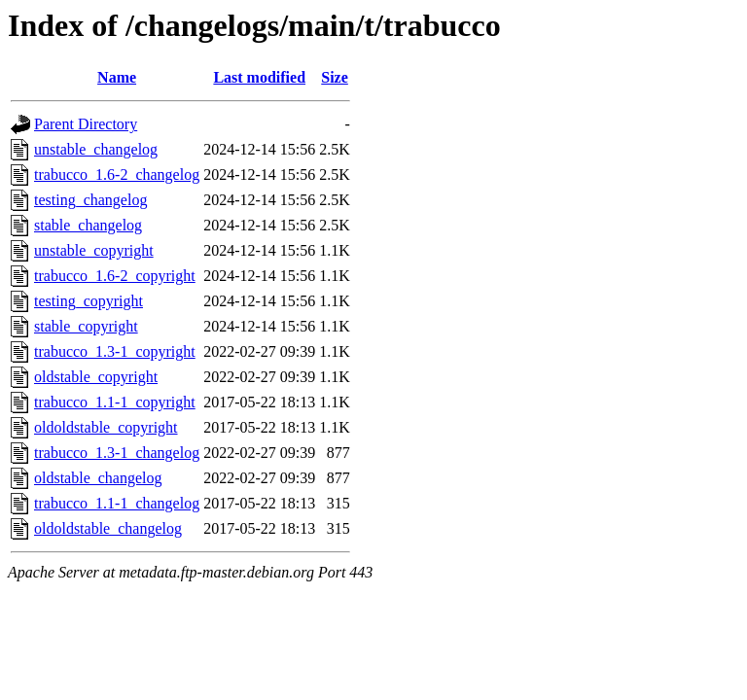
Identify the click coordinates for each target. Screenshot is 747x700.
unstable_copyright (94, 250)
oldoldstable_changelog (108, 528)
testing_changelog (90, 200)
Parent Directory (86, 124)
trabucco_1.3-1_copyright (115, 351)
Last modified (259, 77)
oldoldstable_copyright (106, 427)
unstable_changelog (96, 149)
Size (335, 77)
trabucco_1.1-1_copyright (115, 402)
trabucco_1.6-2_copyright (115, 276)
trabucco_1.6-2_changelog (117, 175)
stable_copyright (86, 326)
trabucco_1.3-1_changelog (117, 453)
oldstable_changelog (98, 478)
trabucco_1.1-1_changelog (117, 503)
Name (117, 77)
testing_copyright (89, 301)
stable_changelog (88, 225)
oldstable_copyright (96, 377)
